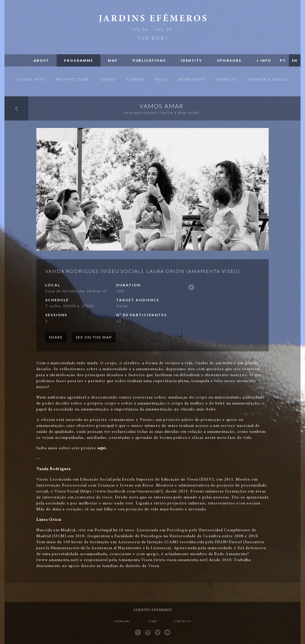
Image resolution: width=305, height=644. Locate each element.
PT (283, 60)
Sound (108, 79)
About (41, 60)
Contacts (183, 621)
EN (295, 60)
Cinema (135, 79)
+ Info (264, 60)
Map (113, 60)
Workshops (192, 79)
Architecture (72, 79)
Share (56, 337)
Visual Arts (31, 79)
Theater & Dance (268, 79)
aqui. (102, 448)
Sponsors (229, 60)
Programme (78, 60)
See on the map (94, 337)
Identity (192, 60)
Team (152, 621)
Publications (149, 60)
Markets (227, 79)
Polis (161, 79)
